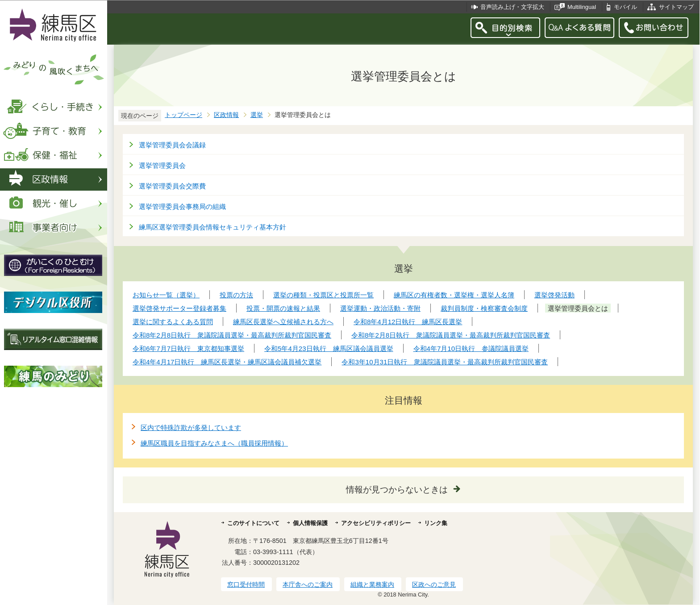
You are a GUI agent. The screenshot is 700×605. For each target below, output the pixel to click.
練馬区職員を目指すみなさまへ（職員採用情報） (214, 443)
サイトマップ (676, 7)
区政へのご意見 (434, 584)
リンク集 (436, 523)
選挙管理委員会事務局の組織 (182, 207)
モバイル (625, 7)
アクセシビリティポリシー (376, 523)
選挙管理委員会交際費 (172, 186)
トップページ (183, 115)
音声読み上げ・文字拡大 (512, 7)
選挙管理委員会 (162, 165)
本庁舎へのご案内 (308, 584)
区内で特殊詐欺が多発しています (191, 428)
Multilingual (582, 7)
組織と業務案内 (372, 584)
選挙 (257, 115)
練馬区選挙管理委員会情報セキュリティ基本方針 (212, 227)
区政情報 (226, 115)
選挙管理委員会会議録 (172, 145)
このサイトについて (253, 523)
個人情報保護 (310, 523)
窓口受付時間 (246, 584)
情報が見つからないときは (397, 490)
